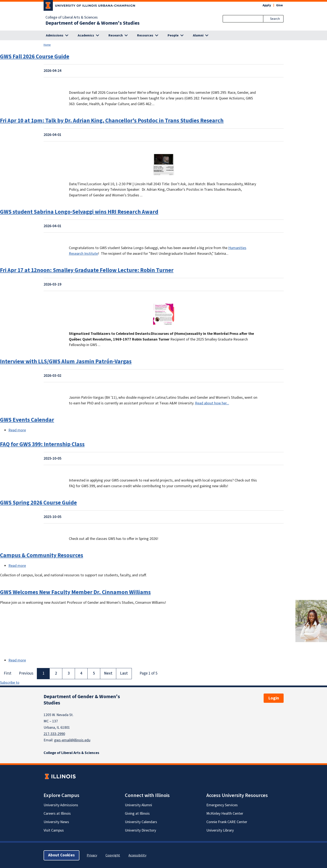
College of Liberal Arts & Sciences (72, 17)
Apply (267, 5)
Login (274, 698)
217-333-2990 (54, 734)
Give (279, 5)
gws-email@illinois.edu (72, 740)
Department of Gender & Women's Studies (93, 23)
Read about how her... (212, 403)
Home (47, 45)
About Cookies (61, 855)
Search (275, 19)
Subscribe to (10, 683)
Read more (17, 430)
